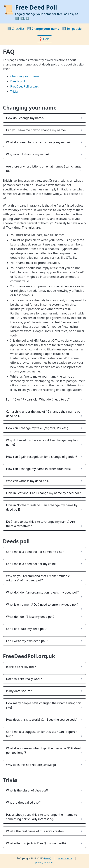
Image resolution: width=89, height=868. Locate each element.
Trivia (14, 92)
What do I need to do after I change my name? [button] (38, 142)
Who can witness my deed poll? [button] (28, 481)
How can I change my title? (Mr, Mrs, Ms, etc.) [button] (37, 428)
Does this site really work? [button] (24, 679)
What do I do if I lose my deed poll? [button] (30, 617)
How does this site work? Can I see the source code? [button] (42, 720)
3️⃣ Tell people (72, 29)
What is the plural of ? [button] (27, 790)
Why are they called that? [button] (23, 803)
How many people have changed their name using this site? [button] (44, 705)
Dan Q (48, 858)
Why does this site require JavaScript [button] (31, 765)
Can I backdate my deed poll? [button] (26, 629)
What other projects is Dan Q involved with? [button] (36, 843)
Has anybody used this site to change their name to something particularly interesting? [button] (42, 817)
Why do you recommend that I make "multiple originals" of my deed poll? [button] (38, 578)
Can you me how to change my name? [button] (36, 130)
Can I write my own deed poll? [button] (27, 641)
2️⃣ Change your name (43, 29)
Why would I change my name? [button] (28, 154)
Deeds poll (18, 81)
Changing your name (25, 76)
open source (65, 858)
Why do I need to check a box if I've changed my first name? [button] (42, 442)
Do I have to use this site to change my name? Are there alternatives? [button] (41, 524)
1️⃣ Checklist (16, 29)
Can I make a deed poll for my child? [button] (31, 564)
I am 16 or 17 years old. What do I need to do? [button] (38, 399)
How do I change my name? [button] (25, 118)
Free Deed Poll (36, 7)
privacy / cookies (44, 862)
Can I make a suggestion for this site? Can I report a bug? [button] (42, 734)
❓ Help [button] (44, 39)
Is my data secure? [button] (19, 691)
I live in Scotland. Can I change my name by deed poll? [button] (43, 493)
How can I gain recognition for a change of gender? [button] (41, 457)
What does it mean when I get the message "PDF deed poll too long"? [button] (44, 750)
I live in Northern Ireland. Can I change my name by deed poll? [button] (42, 507)
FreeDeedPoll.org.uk (24, 86)
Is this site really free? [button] (21, 667)
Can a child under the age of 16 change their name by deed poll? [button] (43, 414)
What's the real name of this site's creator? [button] (35, 831)
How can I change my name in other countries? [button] (39, 469)
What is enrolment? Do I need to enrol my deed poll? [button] (42, 605)
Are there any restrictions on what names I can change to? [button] (44, 169)
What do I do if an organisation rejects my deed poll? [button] (42, 592)
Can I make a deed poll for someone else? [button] (35, 552)
